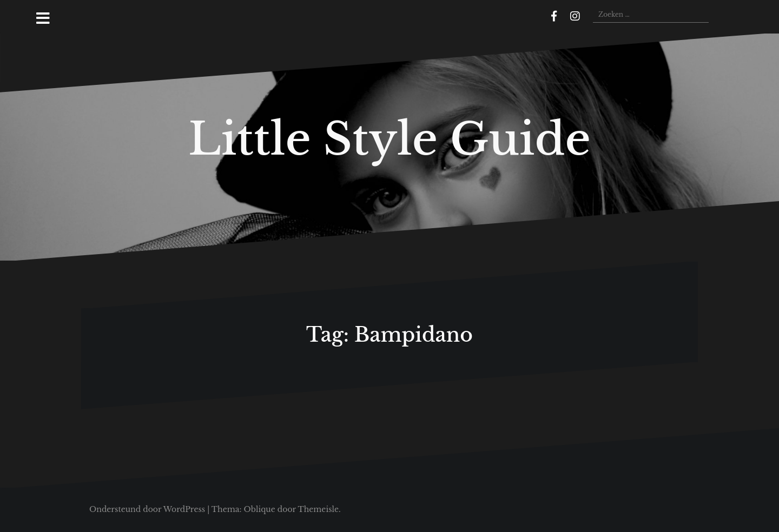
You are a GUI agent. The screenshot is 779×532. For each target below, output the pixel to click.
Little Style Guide (389, 139)
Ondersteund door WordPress (147, 509)
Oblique (259, 509)
